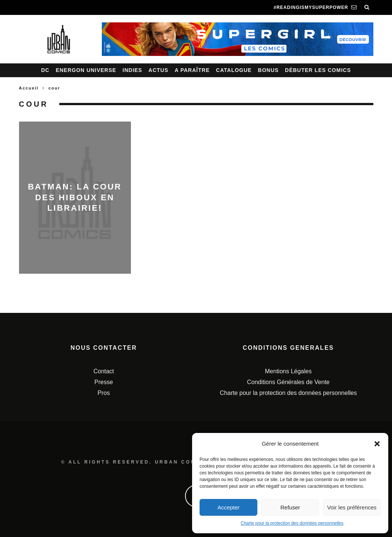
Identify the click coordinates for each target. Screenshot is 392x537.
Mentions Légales (288, 371)
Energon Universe (86, 70)
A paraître (192, 70)
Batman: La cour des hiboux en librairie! (75, 197)
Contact (104, 371)
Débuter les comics (318, 70)
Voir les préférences (352, 507)
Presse (104, 382)
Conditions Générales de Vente (288, 382)
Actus (158, 70)
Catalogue (234, 70)
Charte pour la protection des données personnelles (292, 523)
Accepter (228, 507)
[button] (377, 444)
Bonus (269, 70)
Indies (133, 70)
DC (45, 70)
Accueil (29, 88)
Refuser (290, 507)
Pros (104, 393)
